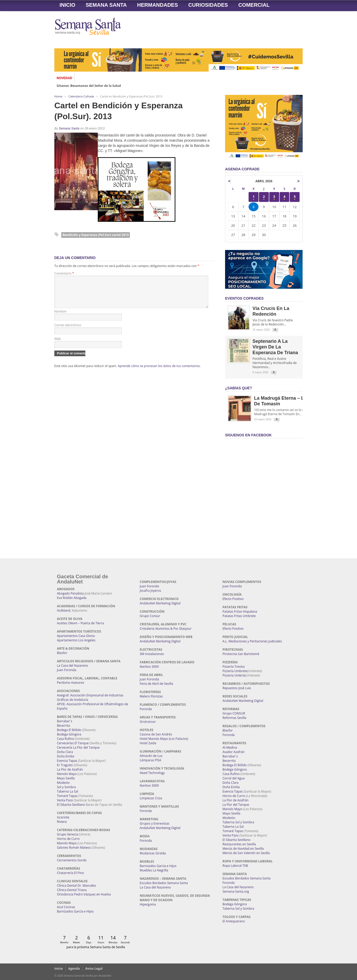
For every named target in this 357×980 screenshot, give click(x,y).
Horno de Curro (68, 839)
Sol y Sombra (66, 787)
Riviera (62, 822)
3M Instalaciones (152, 654)
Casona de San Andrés (156, 734)
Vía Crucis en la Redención (271, 311)
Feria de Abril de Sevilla (156, 684)
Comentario (64, 273)
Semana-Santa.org (236, 891)
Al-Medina (230, 747)
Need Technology (152, 773)
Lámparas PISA (150, 760)
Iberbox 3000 (149, 667)
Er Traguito (65, 765)
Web (58, 345)
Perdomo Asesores (70, 683)
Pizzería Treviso (234, 667)
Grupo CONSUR (234, 713)
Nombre (60, 318)
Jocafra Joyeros (150, 591)
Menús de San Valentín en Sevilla (246, 853)
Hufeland (64, 610)
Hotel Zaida (148, 743)
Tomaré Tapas (67, 796)
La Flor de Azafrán (70, 769)
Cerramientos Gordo (72, 860)
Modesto (63, 783)
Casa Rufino (65, 739)
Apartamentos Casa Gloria (76, 636)
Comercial (254, 5)
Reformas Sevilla (234, 718)
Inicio (67, 5)
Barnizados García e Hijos (75, 911)
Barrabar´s (65, 721)
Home (58, 96)
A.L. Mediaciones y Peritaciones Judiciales (252, 641)
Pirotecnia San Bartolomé (241, 654)
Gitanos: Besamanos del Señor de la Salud (89, 86)
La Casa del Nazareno (72, 666)
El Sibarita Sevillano (71, 805)
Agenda (74, 968)
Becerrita (64, 725)
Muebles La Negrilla (154, 870)
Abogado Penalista (70, 593)
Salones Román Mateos (74, 848)
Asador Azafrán (233, 752)
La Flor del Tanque (236, 805)
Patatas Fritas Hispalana (240, 611)
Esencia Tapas (67, 761)
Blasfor (62, 653)
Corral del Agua (234, 778)
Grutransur (148, 722)
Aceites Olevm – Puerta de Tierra (80, 623)
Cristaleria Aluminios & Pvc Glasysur (166, 629)
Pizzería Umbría (234, 675)
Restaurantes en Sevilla (239, 844)
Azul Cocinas (66, 907)
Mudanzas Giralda (153, 853)
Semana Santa (106, 5)
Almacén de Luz (151, 756)
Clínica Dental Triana (72, 890)
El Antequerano (234, 921)
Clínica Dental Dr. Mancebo (76, 886)
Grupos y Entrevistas (155, 823)
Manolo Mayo (67, 774)
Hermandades (158, 5)
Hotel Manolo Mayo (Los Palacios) (164, 739)
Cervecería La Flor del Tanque (78, 747)
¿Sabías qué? (239, 388)
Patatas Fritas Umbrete (239, 616)
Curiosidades (208, 5)
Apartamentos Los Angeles (76, 640)
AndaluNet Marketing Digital (160, 603)
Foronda (146, 709)
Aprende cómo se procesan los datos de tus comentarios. (159, 372)
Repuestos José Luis (237, 688)
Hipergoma (148, 904)
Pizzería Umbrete (235, 671)
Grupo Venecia (68, 834)
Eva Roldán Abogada (72, 598)
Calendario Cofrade (81, 96)
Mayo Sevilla (66, 778)
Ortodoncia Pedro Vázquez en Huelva (84, 894)
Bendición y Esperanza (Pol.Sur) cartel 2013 (96, 235)
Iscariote (63, 817)
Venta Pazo (65, 800)
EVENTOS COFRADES (244, 298)
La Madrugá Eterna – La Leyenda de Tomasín (290, 401)
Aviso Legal (94, 968)
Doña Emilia (66, 756)
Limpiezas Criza (151, 798)
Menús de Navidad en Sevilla (243, 849)
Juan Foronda (67, 670)
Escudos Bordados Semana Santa (164, 883)
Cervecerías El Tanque (73, 743)
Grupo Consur (150, 616)
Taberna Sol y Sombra (238, 822)
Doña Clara (65, 752)
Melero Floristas (151, 696)
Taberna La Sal (68, 791)
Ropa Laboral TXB (235, 866)
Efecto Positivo (233, 599)
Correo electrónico (68, 331)
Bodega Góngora (69, 734)
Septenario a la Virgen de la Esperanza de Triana (275, 347)
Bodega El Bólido (69, 730)
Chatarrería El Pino (70, 873)
